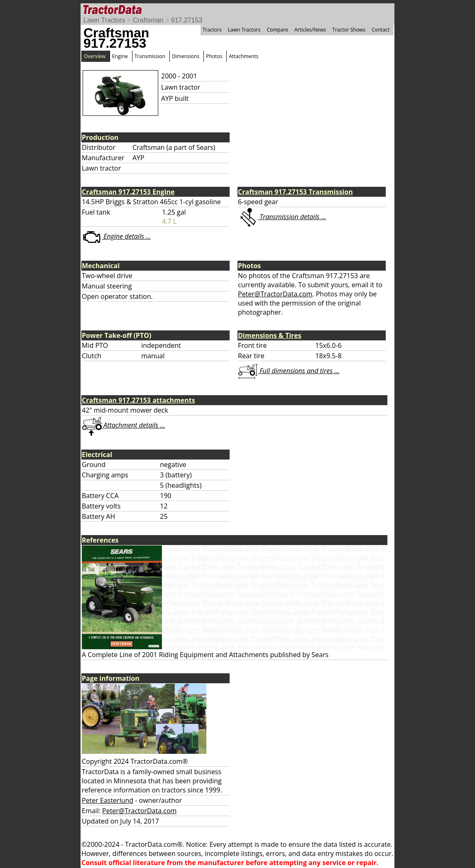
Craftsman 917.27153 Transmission (295, 192)
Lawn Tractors (104, 20)
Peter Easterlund (108, 800)
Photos (214, 56)
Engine (120, 56)
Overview (95, 56)
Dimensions (186, 56)
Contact (381, 30)
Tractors (212, 30)
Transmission (150, 56)
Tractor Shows (349, 30)
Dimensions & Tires (270, 335)
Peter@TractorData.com (275, 294)
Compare (277, 30)
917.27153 (187, 20)
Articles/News (310, 30)
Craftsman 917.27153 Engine (128, 192)
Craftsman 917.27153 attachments (138, 400)
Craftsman (148, 20)
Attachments (244, 56)
